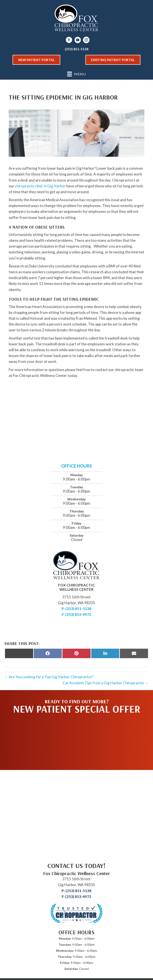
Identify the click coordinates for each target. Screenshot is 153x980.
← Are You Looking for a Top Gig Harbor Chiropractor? (49, 677)
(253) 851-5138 (77, 49)
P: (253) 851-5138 (76, 609)
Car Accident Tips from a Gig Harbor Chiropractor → (106, 683)
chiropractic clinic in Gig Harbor (40, 186)
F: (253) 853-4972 (76, 614)
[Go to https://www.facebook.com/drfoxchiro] (69, 40)
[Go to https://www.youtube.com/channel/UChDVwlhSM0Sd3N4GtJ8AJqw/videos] (78, 40)
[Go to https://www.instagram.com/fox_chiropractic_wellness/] (86, 40)
